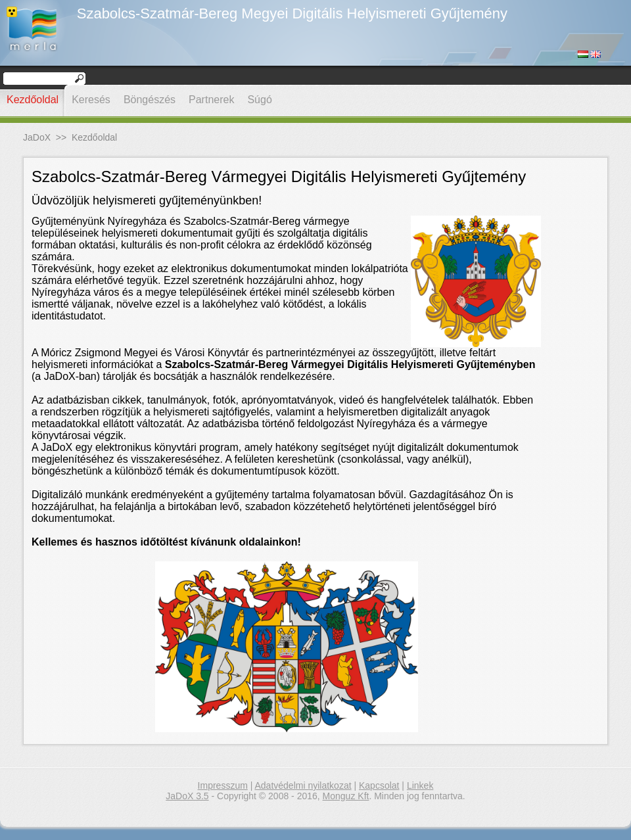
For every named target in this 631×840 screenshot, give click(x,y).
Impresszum (223, 785)
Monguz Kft (346, 796)
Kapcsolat (379, 785)
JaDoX (37, 137)
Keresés (91, 100)
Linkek (420, 785)
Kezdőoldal (33, 100)
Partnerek (211, 100)
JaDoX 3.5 (187, 796)
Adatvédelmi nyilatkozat (303, 785)
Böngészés (150, 100)
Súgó (259, 100)
